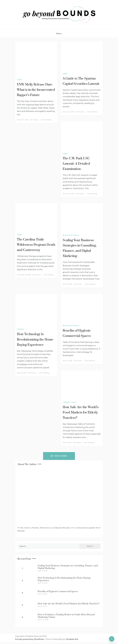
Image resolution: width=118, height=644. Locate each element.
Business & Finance (71, 235)
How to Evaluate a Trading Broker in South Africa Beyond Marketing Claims (66, 616)
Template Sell (72, 639)
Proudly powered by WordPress (30, 639)
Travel (74, 402)
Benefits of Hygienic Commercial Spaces (58, 591)
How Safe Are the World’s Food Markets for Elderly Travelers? (81, 413)
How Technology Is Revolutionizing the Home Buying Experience (35, 339)
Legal (19, 80)
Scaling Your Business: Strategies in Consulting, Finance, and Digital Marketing (68, 567)
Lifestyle (20, 329)
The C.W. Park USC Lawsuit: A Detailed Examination (76, 164)
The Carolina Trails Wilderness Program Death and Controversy (36, 245)
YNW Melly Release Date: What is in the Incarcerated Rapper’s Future (36, 90)
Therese (35, 120)
